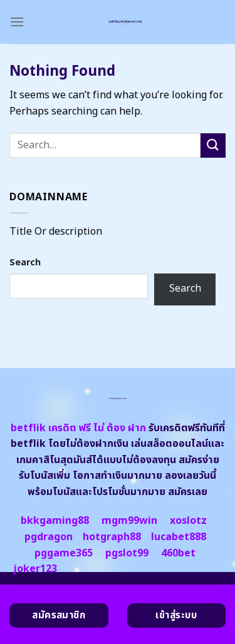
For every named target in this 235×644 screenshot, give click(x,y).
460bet (178, 553)
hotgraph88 (112, 537)
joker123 (35, 569)
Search (25, 263)
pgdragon (49, 537)
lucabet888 (179, 537)
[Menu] (17, 22)
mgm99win (129, 521)
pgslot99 (127, 553)
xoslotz (188, 521)
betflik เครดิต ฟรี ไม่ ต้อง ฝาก (78, 428)
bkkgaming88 (55, 521)
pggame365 (64, 553)
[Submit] (213, 146)
